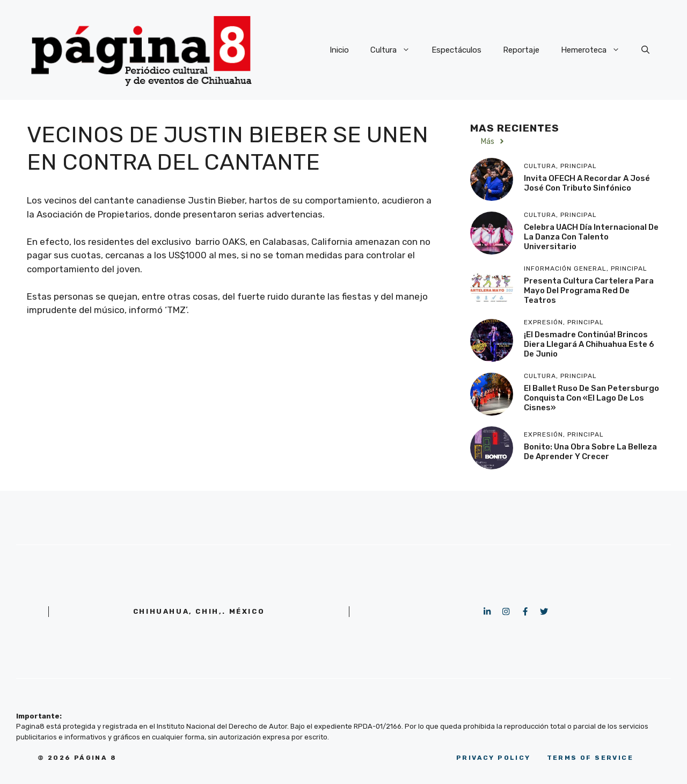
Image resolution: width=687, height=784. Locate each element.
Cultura (396, 50)
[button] (645, 50)
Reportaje (521, 50)
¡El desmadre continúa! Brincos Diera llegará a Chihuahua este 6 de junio (589, 344)
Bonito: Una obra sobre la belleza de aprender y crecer (590, 452)
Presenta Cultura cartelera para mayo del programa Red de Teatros (589, 291)
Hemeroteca (596, 50)
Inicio (339, 50)
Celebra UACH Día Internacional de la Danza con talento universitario (591, 237)
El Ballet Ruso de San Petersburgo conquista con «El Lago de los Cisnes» (591, 398)
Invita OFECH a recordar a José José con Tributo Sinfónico (587, 183)
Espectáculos (456, 50)
